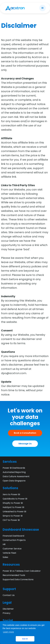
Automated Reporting (14, 472)
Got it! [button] (25, 639)
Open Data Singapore (14, 481)
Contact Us (9, 595)
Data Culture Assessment (16, 476)
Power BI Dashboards (14, 468)
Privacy (7, 613)
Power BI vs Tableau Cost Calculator (22, 571)
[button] (43, 8)
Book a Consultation (25, 433)
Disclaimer (8, 609)
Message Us (25, 444)
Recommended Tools (14, 575)
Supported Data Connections (18, 579)
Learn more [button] (8, 632)
